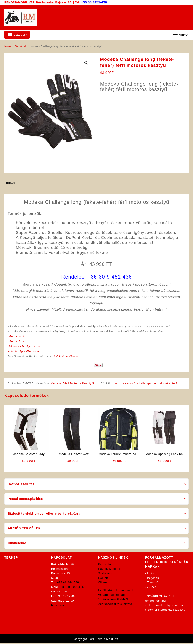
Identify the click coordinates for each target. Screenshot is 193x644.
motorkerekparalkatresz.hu (25, 352)
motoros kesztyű (125, 384)
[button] (86, 63)
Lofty (151, 574)
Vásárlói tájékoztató (112, 596)
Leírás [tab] (10, 183)
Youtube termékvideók (114, 600)
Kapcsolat (105, 565)
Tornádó (153, 583)
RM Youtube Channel (68, 357)
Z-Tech (152, 588)
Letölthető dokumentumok (116, 591)
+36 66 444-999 (68, 583)
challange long (148, 384)
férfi (176, 384)
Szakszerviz (107, 574)
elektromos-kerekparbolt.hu (25, 347)
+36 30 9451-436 (94, 2)
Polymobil (154, 579)
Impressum (59, 606)
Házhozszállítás (109, 570)
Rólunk (103, 579)
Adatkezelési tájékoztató (115, 605)
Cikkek (103, 583)
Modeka (165, 384)
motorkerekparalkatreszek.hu (165, 611)
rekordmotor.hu (17, 337)
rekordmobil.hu (17, 342)
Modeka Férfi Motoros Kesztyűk (73, 384)
